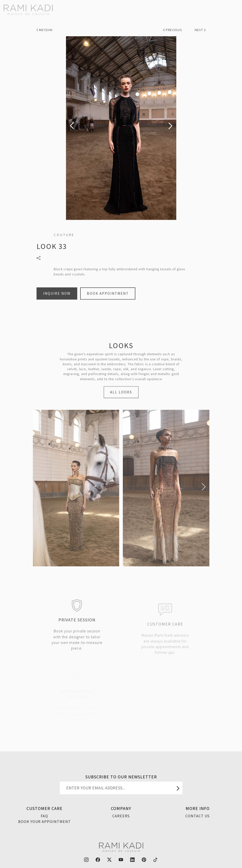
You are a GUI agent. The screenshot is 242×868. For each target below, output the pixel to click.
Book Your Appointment (45, 821)
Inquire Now (57, 300)
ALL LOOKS (121, 398)
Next (200, 30)
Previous (173, 30)
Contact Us (197, 816)
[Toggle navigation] (235, 8)
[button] (39, 487)
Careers (121, 816)
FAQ (44, 816)
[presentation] (72, 126)
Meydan (45, 30)
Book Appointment (108, 300)
